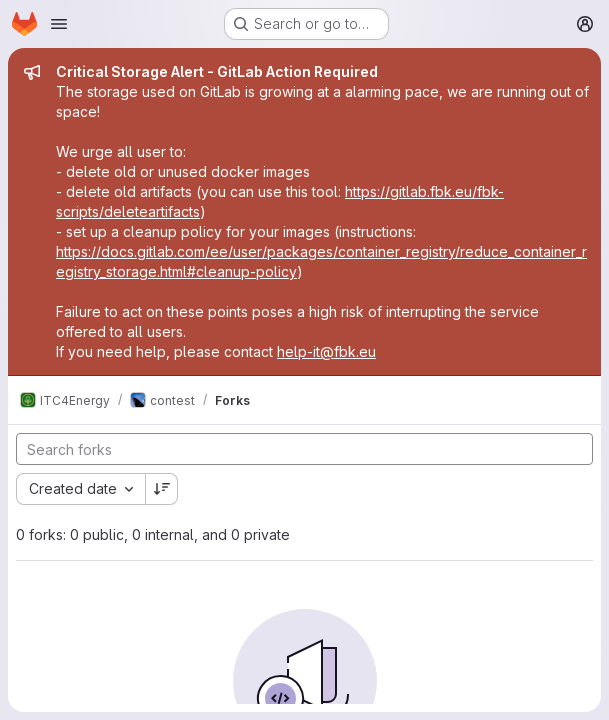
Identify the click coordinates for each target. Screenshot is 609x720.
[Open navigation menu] (59, 24)
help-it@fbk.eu (326, 351)
